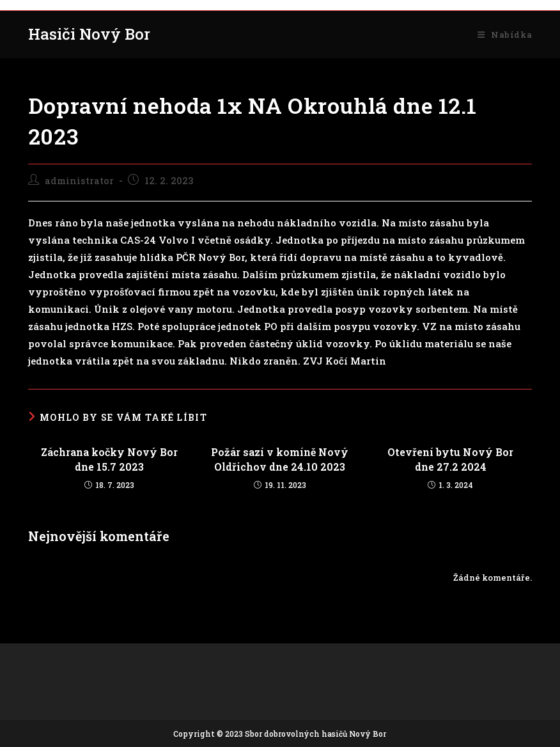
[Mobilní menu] (505, 35)
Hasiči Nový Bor (89, 34)
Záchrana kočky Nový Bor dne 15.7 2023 (109, 459)
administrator (79, 181)
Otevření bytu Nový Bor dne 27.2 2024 (450, 459)
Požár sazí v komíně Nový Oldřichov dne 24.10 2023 (280, 459)
